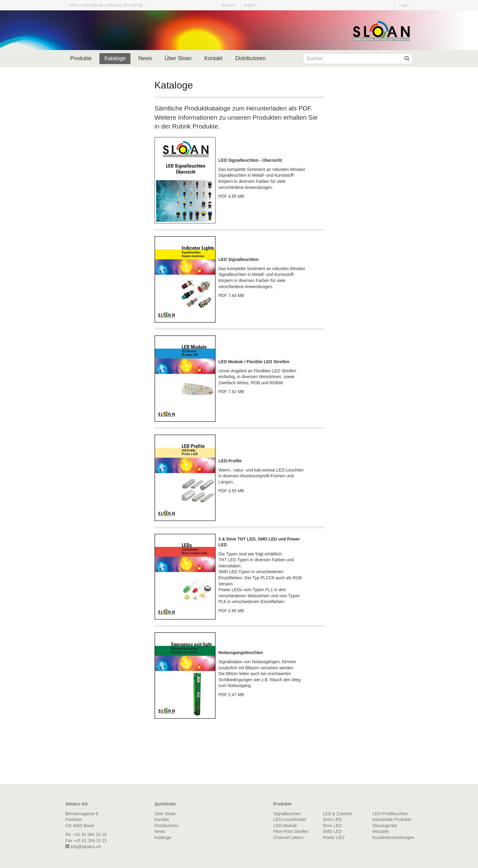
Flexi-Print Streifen (291, 831)
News (145, 58)
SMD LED (332, 831)
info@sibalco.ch (83, 847)
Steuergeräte (385, 826)
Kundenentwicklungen (393, 837)
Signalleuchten (287, 814)
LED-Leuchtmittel (290, 819)
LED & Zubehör (338, 814)
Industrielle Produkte (392, 819)
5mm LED (332, 826)
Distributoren (250, 58)
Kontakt (213, 58)
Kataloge (115, 58)
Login (404, 5)
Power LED (334, 837)
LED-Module (285, 826)
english (250, 5)
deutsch (228, 5)
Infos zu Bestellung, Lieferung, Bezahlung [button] (108, 5)
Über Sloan (178, 58)
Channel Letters (289, 837)
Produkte (81, 58)
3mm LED (332, 819)
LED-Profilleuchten (390, 814)
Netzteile (380, 831)
